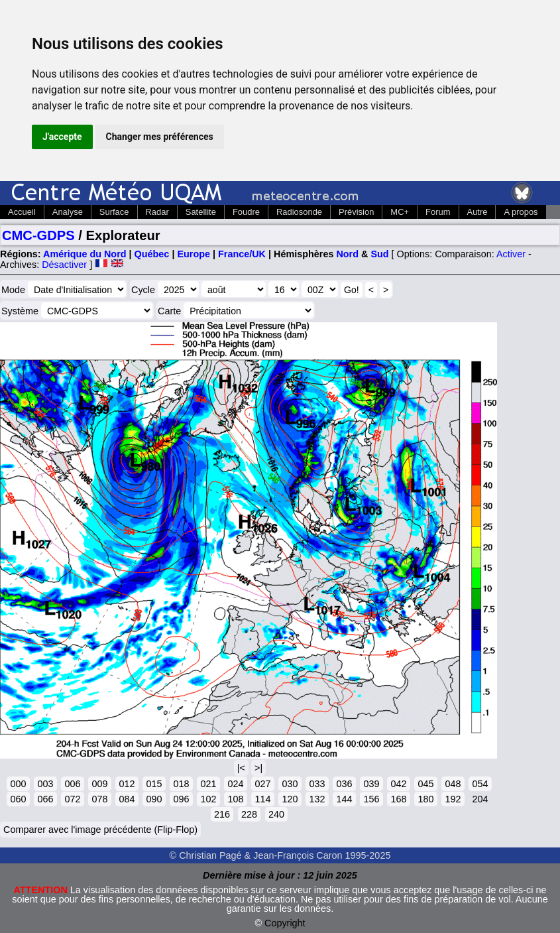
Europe (194, 254)
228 (249, 814)
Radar (157, 212)
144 (344, 799)
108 (235, 799)
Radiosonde (299, 212)
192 (453, 799)
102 (208, 799)
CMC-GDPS (38, 235)
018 (181, 784)
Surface (114, 212)
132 (317, 799)
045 (425, 784)
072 (72, 799)
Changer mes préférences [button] (160, 137)
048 (453, 784)
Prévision (356, 212)
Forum (438, 212)
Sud (379, 254)
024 (235, 784)
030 (290, 784)
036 (344, 784)
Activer (511, 254)
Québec (152, 254)
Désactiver (64, 265)
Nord (347, 254)
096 (181, 799)
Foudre (246, 212)
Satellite (201, 212)
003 (45, 784)
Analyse (68, 212)
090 (154, 799)
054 (480, 784)
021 (208, 784)
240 (276, 814)
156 (371, 799)
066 (45, 799)
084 (127, 799)
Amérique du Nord (85, 254)
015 (154, 784)
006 (72, 784)
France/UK (242, 254)
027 (262, 784)
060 (18, 799)
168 (398, 799)
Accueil (22, 212)
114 (262, 799)
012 (127, 784)
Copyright (285, 923)
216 (222, 814)
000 (18, 784)
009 (99, 784)
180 (425, 799)
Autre (477, 212)
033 (317, 784)
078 (99, 799)
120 (290, 799)
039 (371, 784)
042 (398, 784)
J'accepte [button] (62, 137)
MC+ (400, 212)
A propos (521, 212)
